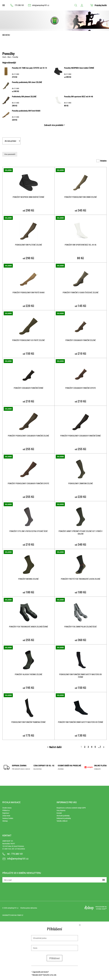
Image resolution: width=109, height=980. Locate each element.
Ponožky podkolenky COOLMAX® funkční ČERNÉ (81, 436)
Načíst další (55, 747)
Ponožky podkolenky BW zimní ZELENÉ (27, 82)
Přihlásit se (6, 810)
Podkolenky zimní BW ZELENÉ (81, 483)
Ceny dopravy (61, 810)
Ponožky (15, 57)
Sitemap (5, 821)
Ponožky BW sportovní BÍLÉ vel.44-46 (79, 97)
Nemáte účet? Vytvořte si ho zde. (45, 975)
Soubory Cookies (8, 818)
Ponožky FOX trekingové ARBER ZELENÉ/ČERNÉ (29, 627)
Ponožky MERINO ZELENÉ (28, 579)
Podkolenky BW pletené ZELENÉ (24, 97)
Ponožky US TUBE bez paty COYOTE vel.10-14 (29, 68)
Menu (8, 35)
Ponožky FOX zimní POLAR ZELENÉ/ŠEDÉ (81, 627)
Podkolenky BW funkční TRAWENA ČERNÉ (28, 722)
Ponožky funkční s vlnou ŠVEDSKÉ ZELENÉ (81, 292)
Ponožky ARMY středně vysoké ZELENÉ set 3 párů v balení (81, 532)
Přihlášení (54, 958)
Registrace (6, 813)
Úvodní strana (7, 808)
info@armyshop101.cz (41, 5)
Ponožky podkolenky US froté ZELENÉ (28, 340)
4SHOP (104, 909)
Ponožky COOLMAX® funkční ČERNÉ (29, 388)
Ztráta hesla (6, 816)
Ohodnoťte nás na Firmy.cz (13, 915)
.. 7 (99, 747)
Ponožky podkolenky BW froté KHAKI (26, 111)
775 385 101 (19, 5)
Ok (104, 880)
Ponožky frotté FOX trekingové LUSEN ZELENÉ (81, 579)
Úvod (4, 57)
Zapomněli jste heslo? (41, 972)
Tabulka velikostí (62, 821)
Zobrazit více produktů (54, 125)
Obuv (9, 57)
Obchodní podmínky (63, 816)
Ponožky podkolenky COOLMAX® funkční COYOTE (28, 483)
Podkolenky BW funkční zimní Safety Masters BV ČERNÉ (81, 676)
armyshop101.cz (13, 908)
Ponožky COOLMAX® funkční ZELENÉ (81, 340)
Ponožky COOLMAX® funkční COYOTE (81, 388)
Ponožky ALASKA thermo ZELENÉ (29, 674)
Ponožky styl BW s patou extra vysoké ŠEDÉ (29, 531)
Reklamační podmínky (64, 818)
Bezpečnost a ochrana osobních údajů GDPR (71, 808)
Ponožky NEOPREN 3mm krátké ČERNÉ (79, 68)
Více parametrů (10, 154)
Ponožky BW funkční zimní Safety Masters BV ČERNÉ (81, 722)
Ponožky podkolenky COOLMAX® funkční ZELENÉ (28, 436)
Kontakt (59, 813)
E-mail (4, 878)
